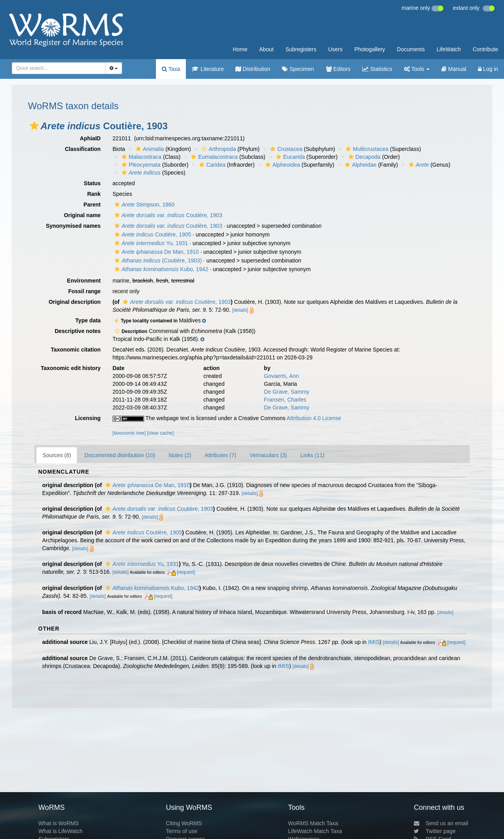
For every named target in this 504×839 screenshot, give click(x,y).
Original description (74, 302)
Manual (454, 69)
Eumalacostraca (213, 157)
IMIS (374, 642)
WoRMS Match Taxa (313, 823)
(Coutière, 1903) (157, 260)
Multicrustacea (366, 149)
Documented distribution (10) (120, 455)
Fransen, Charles (285, 400)
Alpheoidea (282, 165)
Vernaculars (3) (268, 455)
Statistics (377, 69)
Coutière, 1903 (168, 215)
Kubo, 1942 (160, 269)
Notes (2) (180, 455)
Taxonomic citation (76, 350)
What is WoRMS (58, 823)
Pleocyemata (140, 165)
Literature (208, 69)
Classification (83, 149)
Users (335, 49)
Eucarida (289, 157)
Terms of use (182, 831)
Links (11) (312, 455)
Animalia (149, 149)
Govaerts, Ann (281, 376)
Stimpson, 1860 (144, 205)
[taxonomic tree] (129, 433)
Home (240, 49)
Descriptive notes (78, 331)
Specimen (298, 69)
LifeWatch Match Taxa (315, 831)
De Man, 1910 (156, 252)
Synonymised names (73, 226)
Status (92, 183)
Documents (411, 49)
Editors (338, 69)
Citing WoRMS (184, 823)
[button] (34, 126)
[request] (186, 572)
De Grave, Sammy (286, 392)
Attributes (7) (220, 455)
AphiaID (90, 138)
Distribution (253, 69)
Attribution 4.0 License (314, 418)
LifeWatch (449, 49)
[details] (240, 310)
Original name (82, 215)
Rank (94, 194)
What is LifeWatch (60, 831)
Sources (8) (57, 455)
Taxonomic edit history (70, 368)
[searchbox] (57, 68)
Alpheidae (360, 165)
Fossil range (84, 291)
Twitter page (435, 831)
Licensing (88, 418)
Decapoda (364, 157)
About (266, 49)
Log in (488, 69)
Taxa (171, 69)
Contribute (485, 49)
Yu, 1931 (150, 243)
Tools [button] (417, 69)
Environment (84, 281)
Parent (92, 205)
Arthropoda (218, 149)
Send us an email (441, 823)
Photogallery (370, 49)
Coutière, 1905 (152, 234)
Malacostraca (141, 157)
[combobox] (59, 68)
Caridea (211, 165)
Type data (88, 320)
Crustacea (285, 149)
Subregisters (301, 49)
